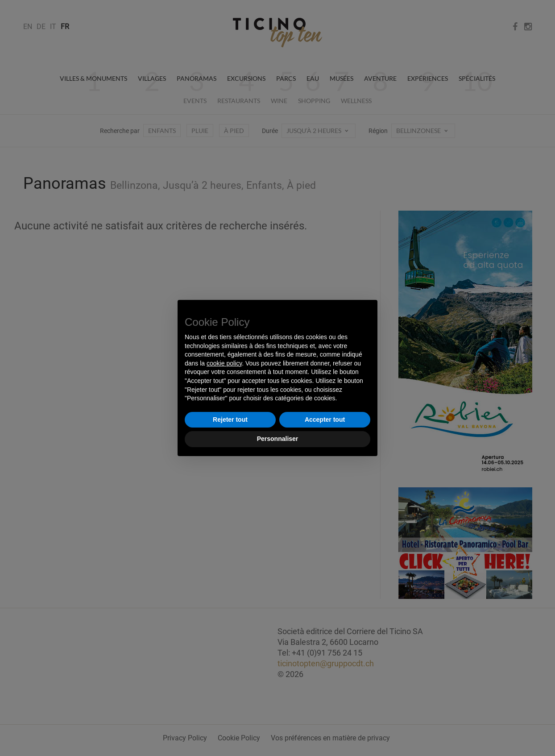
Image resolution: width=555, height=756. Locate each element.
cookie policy (224, 363)
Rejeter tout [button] (230, 420)
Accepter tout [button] (325, 420)
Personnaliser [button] (278, 439)
